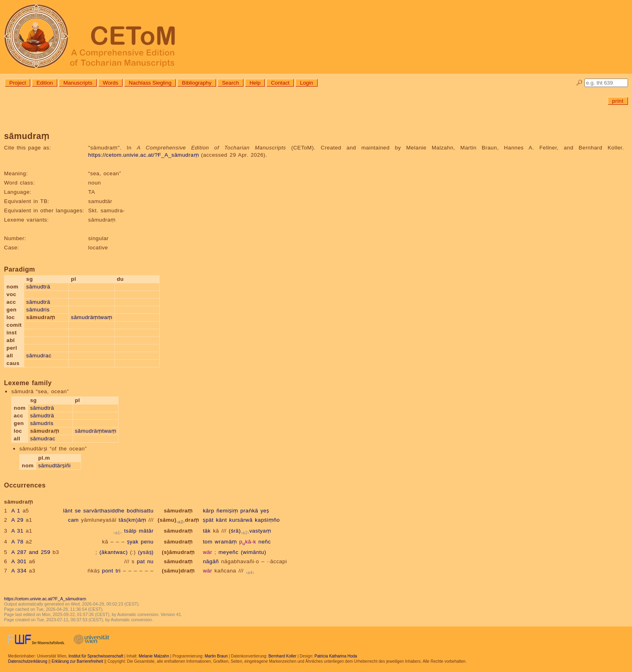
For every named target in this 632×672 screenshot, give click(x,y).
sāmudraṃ (178, 511)
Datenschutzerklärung (28, 661)
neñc (265, 542)
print (618, 101)
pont (108, 571)
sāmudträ (38, 287)
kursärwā (241, 520)
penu (147, 542)
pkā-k (248, 542)
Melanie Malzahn (154, 656)
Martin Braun (216, 656)
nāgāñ (211, 561)
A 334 (19, 571)
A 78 (17, 542)
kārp (208, 511)
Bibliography (196, 83)
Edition (45, 83)
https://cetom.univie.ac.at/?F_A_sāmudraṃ (143, 155)
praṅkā (249, 511)
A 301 (19, 561)
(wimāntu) (253, 552)
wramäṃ (226, 542)
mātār (146, 531)
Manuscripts (78, 83)
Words (110, 83)
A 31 (17, 531)
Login (307, 83)
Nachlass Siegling (150, 83)
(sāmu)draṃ (178, 520)
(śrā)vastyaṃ (250, 531)
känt (221, 520)
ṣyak (133, 542)
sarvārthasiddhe (104, 511)
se (78, 511)
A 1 (16, 511)
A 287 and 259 (31, 552)
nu (150, 561)
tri (118, 571)
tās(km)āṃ (132, 520)
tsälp (130, 531)
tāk (207, 531)
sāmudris (38, 310)
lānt (68, 511)
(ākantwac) (114, 552)
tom (208, 542)
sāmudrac (39, 356)
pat (141, 561)
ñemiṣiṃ (227, 511)
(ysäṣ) (146, 552)
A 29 (17, 520)
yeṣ (265, 511)
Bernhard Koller (282, 656)
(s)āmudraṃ (178, 552)
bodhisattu (140, 511)
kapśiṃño (267, 520)
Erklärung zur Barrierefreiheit (77, 661)
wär (207, 552)
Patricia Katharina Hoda (336, 656)
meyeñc (229, 552)
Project (18, 83)
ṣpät (208, 520)
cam (74, 520)
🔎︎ (579, 83)
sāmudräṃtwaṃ (92, 317)
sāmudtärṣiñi (55, 466)
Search (231, 83)
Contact (280, 83)
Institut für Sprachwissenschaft (96, 656)
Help (255, 83)
